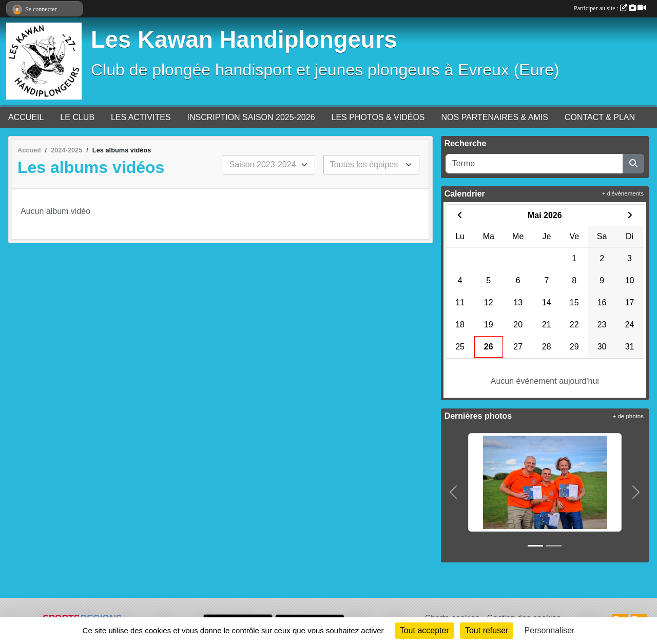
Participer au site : (610, 8)
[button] (454, 493)
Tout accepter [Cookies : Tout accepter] (424, 630)
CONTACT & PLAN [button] (600, 117)
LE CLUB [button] (77, 117)
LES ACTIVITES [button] (141, 117)
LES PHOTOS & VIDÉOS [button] (378, 117)
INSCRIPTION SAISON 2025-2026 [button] (251, 117)
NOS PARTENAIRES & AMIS (495, 117)
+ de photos (628, 416)
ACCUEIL (26, 117)
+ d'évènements (623, 193)
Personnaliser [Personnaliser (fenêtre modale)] (550, 630)
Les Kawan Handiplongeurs (244, 40)
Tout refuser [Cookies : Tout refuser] (487, 630)
